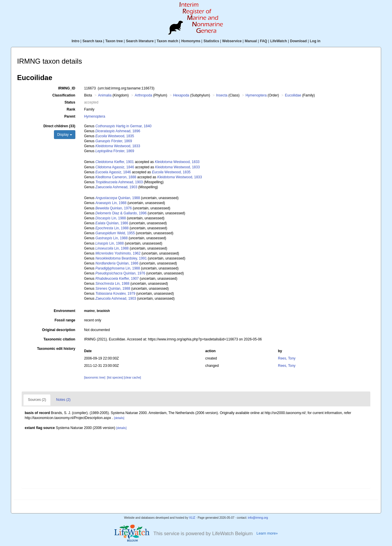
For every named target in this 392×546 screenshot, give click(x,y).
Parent (70, 116)
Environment (64, 311)
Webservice (232, 41)
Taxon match (168, 41)
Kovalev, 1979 (115, 294)
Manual (251, 41)
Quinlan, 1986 (112, 223)
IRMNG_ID (67, 88)
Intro (75, 41)
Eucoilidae (293, 95)
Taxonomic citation (59, 339)
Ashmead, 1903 (119, 182)
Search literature (140, 41)
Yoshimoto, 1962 (118, 253)
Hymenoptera (256, 95)
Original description (58, 330)
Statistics (211, 41)
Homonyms (191, 41)
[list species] (115, 378)
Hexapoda (181, 95)
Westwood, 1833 (118, 146)
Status (70, 102)
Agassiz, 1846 (115, 167)
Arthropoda (143, 95)
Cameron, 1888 (116, 177)
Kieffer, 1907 (117, 279)
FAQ (264, 41)
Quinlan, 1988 (118, 198)
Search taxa (92, 41)
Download (298, 41)
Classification (64, 95)
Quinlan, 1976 (113, 208)
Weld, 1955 (115, 233)
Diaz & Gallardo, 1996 (121, 213)
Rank (71, 109)
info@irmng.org (258, 518)
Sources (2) (37, 400)
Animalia (105, 95)
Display (65, 135)
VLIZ (192, 518)
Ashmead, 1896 (118, 131)
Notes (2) (63, 400)
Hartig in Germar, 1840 (123, 126)
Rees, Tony (287, 358)
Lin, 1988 (111, 203)
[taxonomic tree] (95, 378)
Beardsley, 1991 (121, 258)
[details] (119, 418)
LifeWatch (279, 41)
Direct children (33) (59, 126)
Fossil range (65, 320)
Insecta (222, 95)
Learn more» (267, 533)
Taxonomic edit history (56, 349)
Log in (315, 41)
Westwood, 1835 (115, 136)
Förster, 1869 (114, 141)
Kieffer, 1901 (114, 162)
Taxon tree (114, 41)
